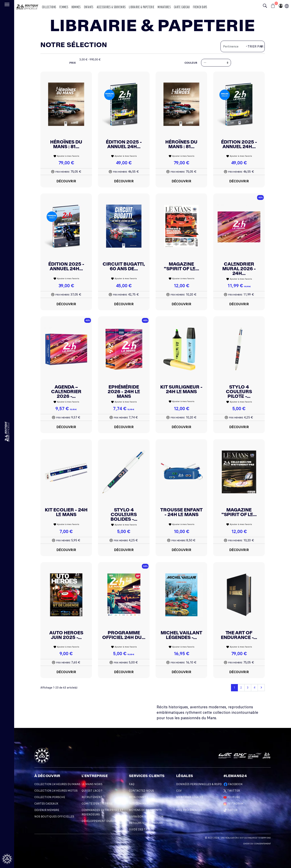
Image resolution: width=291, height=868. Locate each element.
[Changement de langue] (7, 432)
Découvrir (66, 181)
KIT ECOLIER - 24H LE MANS (66, 512)
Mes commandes (141, 804)
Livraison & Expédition (146, 817)
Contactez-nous (141, 791)
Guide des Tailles (142, 829)
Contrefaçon (187, 804)
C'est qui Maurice (248, 838)
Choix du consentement (257, 844)
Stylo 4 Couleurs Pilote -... (239, 392)
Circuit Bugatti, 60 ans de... (124, 266)
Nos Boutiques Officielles (54, 817)
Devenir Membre (47, 810)
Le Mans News (92, 784)
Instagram (234, 804)
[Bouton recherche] (266, 6)
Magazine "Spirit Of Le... (181, 266)
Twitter (232, 791)
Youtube (232, 797)
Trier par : (256, 46)
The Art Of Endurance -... (239, 635)
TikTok (231, 810)
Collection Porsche (50, 797)
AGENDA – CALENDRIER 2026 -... (66, 392)
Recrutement (92, 797)
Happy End (266, 838)
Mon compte (139, 797)
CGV (179, 791)
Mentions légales (190, 797)
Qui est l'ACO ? (92, 791)
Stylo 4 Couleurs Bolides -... (124, 514)
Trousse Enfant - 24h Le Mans (181, 512)
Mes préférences (189, 810)
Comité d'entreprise (97, 804)
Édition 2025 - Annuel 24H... (124, 144)
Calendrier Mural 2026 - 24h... (239, 269)
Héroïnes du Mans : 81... (66, 144)
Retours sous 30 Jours (146, 823)
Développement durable (100, 821)
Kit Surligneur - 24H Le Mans (181, 389)
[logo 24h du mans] (27, 5)
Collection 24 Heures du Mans (57, 784)
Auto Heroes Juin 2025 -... (66, 635)
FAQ (132, 784)
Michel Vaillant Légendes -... (181, 635)
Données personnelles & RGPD (199, 784)
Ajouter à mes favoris (66, 156)
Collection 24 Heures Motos (56, 791)
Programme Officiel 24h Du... (124, 635)
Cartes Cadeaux (46, 804)
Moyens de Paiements (145, 810)
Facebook (233, 784)
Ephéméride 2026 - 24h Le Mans (124, 392)
